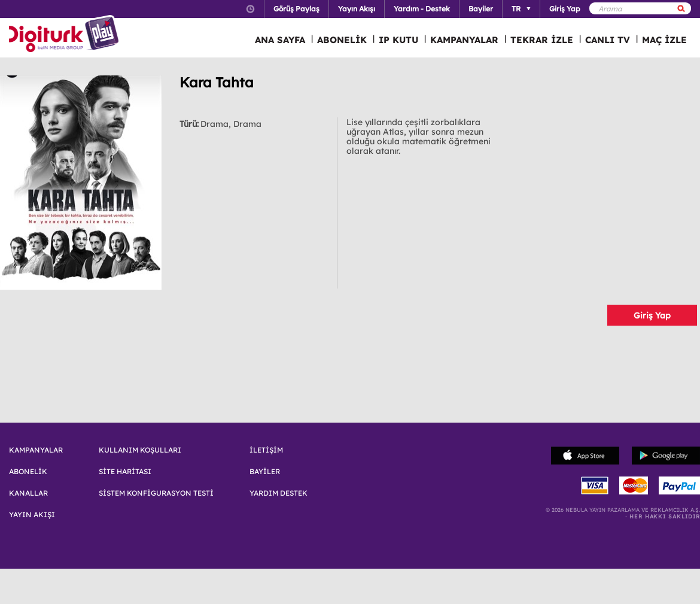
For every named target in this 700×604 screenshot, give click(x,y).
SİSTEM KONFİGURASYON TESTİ (156, 493)
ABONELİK (342, 40)
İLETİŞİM (266, 450)
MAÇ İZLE (664, 40)
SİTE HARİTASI (125, 472)
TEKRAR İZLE (542, 40)
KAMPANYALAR (464, 40)
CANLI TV (608, 40)
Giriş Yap (652, 315)
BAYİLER (265, 472)
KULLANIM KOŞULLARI (140, 450)
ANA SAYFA (280, 40)
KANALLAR (28, 493)
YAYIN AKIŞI (32, 515)
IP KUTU (398, 40)
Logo (66, 35)
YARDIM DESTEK (279, 493)
